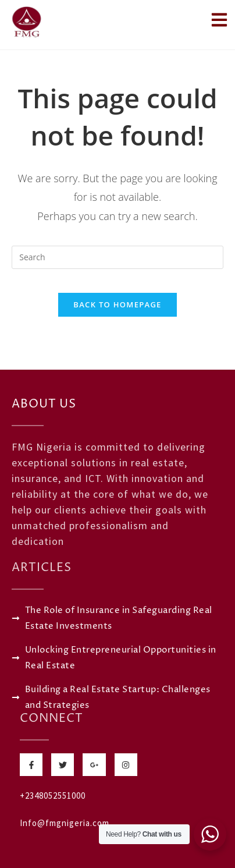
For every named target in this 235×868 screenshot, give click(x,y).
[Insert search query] (117, 257)
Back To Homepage (117, 304)
